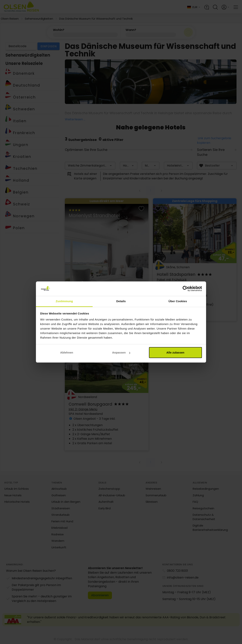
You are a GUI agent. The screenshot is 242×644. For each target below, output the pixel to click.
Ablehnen (67, 352)
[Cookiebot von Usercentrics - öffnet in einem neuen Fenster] (185, 289)
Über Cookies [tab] (178, 301)
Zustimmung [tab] (64, 301)
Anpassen (121, 352)
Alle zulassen (175, 352)
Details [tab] (121, 301)
